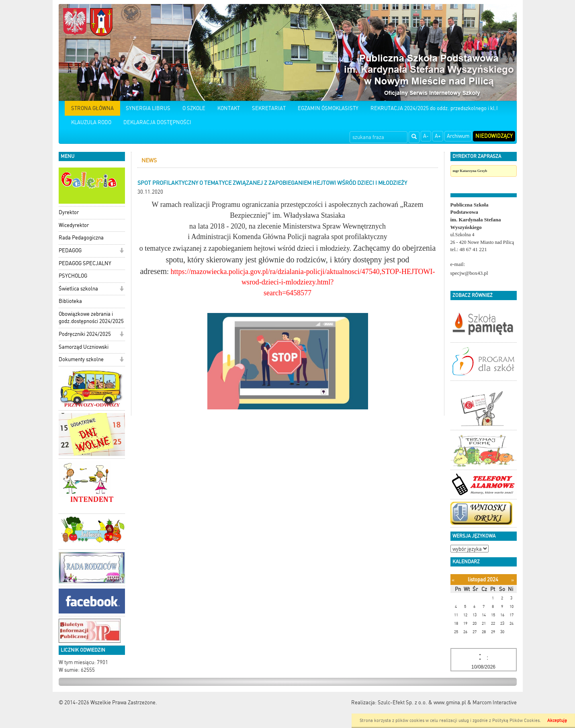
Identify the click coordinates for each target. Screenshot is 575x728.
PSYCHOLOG (73, 276)
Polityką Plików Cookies (516, 721)
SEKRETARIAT (269, 108)
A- (426, 136)
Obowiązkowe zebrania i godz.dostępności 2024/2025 (91, 318)
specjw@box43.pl (469, 273)
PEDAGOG (70, 251)
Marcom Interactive (495, 702)
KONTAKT (229, 108)
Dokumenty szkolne (81, 359)
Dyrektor (69, 212)
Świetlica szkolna (78, 289)
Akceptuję (557, 721)
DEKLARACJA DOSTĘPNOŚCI (157, 122)
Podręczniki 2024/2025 (85, 334)
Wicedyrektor (74, 225)
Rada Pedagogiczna (81, 238)
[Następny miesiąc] (513, 580)
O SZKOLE (194, 108)
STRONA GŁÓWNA (92, 108)
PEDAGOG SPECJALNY (85, 263)
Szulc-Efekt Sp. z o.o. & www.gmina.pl (422, 702)
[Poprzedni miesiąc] (453, 580)
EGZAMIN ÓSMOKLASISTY (328, 108)
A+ (438, 136)
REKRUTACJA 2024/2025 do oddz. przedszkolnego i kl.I (434, 108)
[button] (122, 251)
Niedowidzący (494, 136)
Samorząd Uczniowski (84, 347)
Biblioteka (70, 301)
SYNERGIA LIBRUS (148, 108)
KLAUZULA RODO (91, 122)
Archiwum (458, 136)
